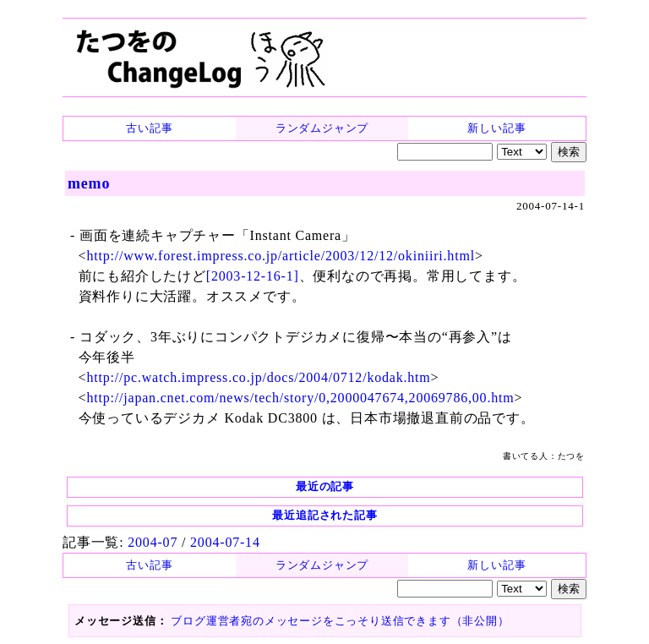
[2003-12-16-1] (253, 276)
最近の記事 (325, 486)
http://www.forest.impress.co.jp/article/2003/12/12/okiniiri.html (280, 256)
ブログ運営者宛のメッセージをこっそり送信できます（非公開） (340, 621)
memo (89, 183)
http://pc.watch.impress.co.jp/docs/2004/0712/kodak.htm (258, 377)
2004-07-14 (225, 542)
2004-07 (153, 542)
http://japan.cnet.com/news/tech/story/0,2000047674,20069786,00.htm (300, 398)
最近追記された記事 (324, 515)
